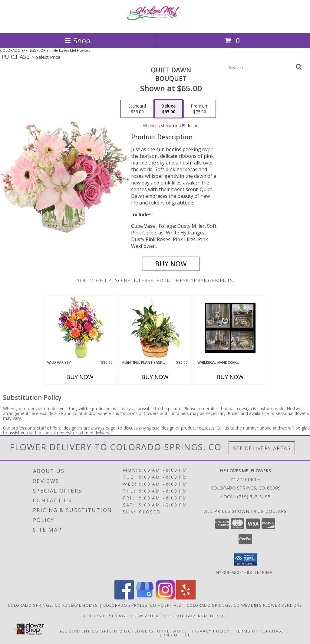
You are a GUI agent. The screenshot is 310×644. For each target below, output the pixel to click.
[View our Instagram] (165, 598)
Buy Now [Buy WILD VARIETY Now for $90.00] (80, 377)
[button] (246, 559)
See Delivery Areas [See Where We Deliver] (262, 448)
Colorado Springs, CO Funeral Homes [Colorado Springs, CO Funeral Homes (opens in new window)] (53, 605)
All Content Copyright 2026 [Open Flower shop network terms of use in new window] (95, 631)
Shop (77, 40)
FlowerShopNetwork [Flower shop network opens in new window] (159, 631)
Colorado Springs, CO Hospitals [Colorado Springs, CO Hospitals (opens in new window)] (142, 605)
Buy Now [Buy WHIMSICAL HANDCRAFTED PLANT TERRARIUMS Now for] (230, 377)
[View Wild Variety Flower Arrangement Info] (80, 328)
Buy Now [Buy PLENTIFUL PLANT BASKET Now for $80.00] (155, 377)
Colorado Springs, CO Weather (121, 616)
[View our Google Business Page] (145, 598)
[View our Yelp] (186, 598)
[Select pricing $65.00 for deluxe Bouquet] (168, 109)
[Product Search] (261, 67)
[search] (299, 67)
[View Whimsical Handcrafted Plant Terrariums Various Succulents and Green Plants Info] (230, 328)
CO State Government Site (195, 616)
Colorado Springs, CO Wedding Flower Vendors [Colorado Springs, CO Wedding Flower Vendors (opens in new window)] (245, 605)
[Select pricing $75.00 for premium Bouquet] (200, 109)
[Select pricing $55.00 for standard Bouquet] (137, 109)
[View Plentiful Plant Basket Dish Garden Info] (155, 328)
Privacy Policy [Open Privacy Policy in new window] (211, 631)
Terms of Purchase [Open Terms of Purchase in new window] (260, 631)
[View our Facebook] (124, 598)
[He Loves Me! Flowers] (155, 24)
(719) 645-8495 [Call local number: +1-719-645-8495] (254, 496)
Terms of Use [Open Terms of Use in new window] (174, 635)
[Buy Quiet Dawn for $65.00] (171, 264)
